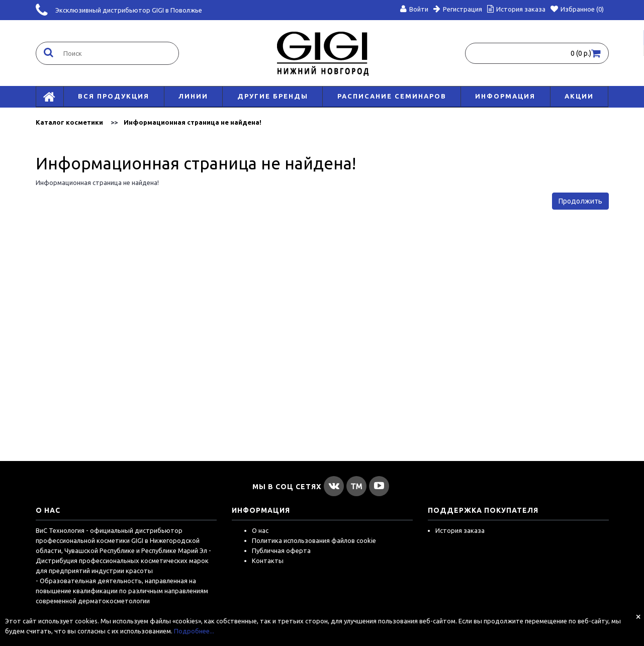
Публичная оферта (281, 550)
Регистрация (458, 9)
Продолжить (580, 201)
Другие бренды (273, 96)
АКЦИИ (579, 96)
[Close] (638, 616)
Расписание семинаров (392, 96)
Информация (505, 96)
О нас (260, 530)
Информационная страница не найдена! (193, 122)
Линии (193, 96)
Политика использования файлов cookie (314, 540)
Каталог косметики (69, 122)
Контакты (268, 561)
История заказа (460, 530)
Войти (414, 9)
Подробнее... (194, 631)
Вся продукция (114, 96)
